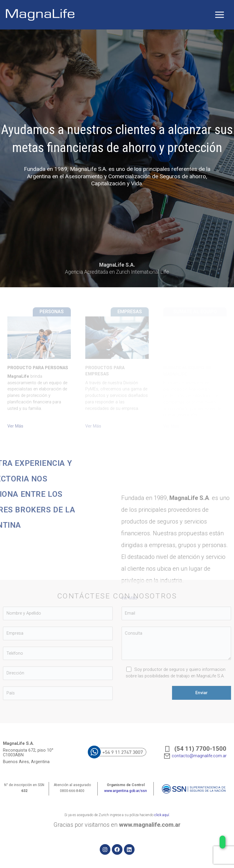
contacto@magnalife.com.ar (195, 756)
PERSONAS (52, 312)
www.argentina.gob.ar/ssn (126, 791)
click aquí (162, 815)
